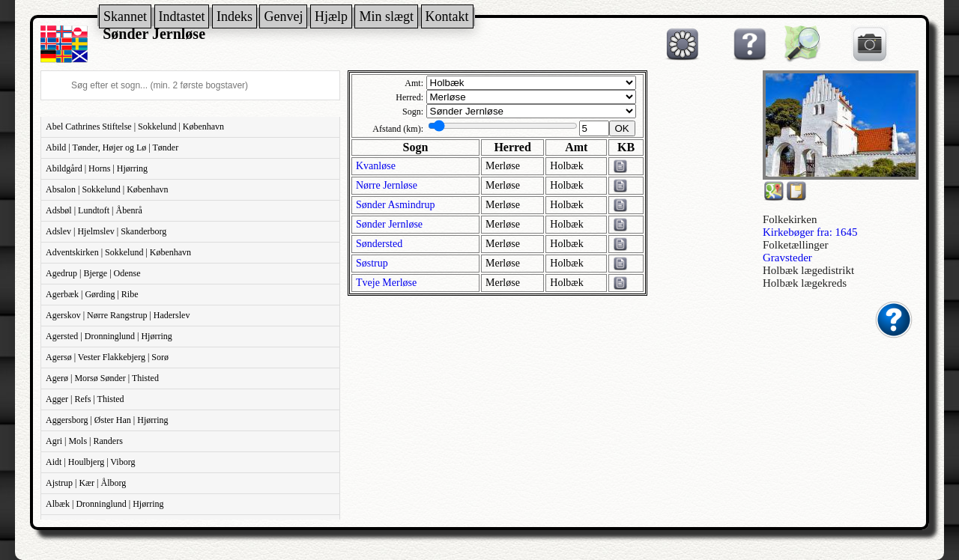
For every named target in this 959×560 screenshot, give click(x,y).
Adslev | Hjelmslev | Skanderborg (106, 231)
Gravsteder (787, 258)
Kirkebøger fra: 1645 (810, 232)
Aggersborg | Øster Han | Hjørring (107, 420)
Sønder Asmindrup (395, 205)
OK (622, 128)
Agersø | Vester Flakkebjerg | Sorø (107, 357)
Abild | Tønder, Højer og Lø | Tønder (112, 147)
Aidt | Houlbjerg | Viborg (90, 462)
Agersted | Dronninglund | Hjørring (109, 336)
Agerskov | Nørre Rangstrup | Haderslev (118, 315)
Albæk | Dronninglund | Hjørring (105, 504)
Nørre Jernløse (387, 185)
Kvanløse (376, 166)
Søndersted (379, 244)
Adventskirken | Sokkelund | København (118, 252)
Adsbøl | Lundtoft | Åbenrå (94, 210)
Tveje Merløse (386, 283)
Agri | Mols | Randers (84, 441)
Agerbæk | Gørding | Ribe (92, 294)
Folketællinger (796, 245)
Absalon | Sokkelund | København (107, 189)
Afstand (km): (398, 129)
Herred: (409, 97)
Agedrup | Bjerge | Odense (93, 273)
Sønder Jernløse (389, 224)
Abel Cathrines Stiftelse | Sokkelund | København (135, 127)
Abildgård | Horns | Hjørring (97, 168)
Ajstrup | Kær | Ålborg (86, 483)
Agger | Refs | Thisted (85, 399)
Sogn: (413, 112)
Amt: (414, 83)
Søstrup (372, 263)
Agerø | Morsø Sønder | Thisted (102, 378)
